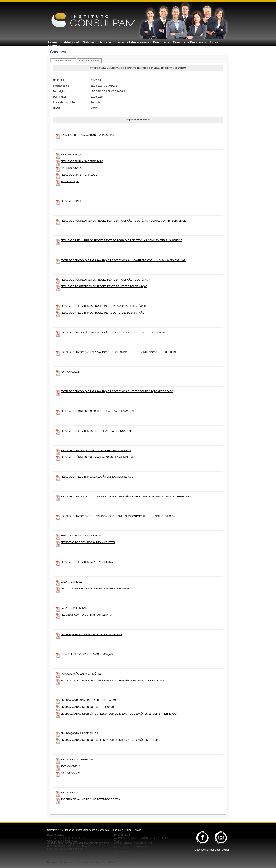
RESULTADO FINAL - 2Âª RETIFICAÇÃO (82, 161)
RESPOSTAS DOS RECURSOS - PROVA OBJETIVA (88, 542)
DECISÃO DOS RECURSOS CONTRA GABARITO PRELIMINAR (95, 589)
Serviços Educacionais (132, 42)
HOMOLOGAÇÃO (70, 182)
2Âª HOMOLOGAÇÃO (72, 168)
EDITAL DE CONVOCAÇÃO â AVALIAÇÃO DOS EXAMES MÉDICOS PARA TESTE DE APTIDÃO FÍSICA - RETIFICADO (126, 497)
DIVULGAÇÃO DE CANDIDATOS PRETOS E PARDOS (89, 700)
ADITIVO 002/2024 (70, 766)
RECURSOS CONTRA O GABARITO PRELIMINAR (87, 615)
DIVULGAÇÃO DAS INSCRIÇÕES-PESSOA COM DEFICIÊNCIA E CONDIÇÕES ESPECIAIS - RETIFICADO (119, 714)
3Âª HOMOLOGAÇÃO (72, 155)
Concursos (161, 42)
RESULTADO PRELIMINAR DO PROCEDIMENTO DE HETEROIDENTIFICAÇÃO (102, 313)
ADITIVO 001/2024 (70, 773)
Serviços (105, 42)
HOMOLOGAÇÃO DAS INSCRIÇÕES (81, 674)
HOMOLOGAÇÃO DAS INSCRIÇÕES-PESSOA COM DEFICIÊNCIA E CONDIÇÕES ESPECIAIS (112, 681)
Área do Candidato (89, 61)
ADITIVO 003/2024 (70, 372)
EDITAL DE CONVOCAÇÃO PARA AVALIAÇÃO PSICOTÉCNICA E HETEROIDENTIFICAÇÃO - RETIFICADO (117, 391)
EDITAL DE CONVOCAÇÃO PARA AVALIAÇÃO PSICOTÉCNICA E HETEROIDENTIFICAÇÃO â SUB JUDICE (119, 352)
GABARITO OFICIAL (71, 582)
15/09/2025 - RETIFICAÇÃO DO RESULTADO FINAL (88, 135)
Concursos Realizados (190, 42)
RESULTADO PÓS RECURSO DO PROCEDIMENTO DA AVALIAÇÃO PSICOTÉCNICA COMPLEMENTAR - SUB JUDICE (123, 221)
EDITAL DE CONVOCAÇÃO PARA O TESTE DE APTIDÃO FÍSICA (96, 451)
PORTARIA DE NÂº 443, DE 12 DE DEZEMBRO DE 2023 (90, 799)
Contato (54, 46)
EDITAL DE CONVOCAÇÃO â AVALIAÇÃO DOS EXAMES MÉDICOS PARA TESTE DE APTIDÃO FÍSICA (118, 516)
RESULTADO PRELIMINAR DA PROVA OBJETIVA (87, 562)
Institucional (70, 42)
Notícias (89, 42)
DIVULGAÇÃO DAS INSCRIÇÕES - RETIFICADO (87, 707)
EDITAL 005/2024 (70, 793)
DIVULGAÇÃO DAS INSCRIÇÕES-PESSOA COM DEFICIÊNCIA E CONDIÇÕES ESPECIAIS (110, 740)
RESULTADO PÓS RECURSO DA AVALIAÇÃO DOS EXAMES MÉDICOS (98, 457)
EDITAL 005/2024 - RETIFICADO (78, 760)
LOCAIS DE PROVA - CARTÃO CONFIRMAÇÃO (87, 654)
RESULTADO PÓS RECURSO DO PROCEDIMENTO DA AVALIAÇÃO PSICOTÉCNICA (105, 280)
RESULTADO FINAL (71, 201)
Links (214, 42)
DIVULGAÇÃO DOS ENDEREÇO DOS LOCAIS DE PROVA (91, 634)
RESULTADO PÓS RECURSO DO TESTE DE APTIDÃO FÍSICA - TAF (98, 411)
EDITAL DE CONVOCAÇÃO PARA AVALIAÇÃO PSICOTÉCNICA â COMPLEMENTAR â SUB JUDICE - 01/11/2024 (123, 260)
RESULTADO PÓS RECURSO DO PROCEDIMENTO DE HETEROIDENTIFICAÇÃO (104, 286)
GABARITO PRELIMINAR (74, 608)
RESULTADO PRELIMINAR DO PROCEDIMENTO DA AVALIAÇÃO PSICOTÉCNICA (104, 306)
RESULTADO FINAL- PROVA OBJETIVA (81, 536)
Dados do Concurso (63, 61)
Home (52, 42)
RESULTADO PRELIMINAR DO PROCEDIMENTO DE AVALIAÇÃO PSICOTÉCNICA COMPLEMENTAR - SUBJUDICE (121, 240)
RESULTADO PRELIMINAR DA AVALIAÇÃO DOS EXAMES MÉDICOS (97, 477)
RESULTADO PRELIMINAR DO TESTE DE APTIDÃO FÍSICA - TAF (96, 431)
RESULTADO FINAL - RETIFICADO (79, 175)
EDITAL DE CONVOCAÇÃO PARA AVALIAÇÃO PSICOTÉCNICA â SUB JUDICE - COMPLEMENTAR (115, 333)
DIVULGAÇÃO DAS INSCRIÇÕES (79, 733)
